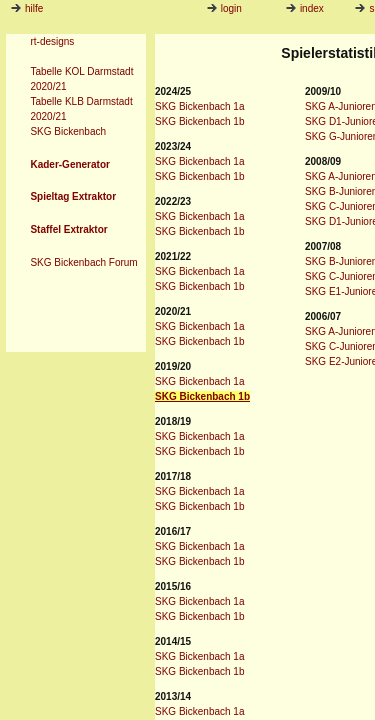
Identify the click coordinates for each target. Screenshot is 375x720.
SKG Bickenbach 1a (200, 106)
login (224, 8)
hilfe (34, 8)
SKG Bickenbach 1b (200, 121)
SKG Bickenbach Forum (83, 262)
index (305, 8)
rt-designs (52, 41)
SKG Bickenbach (68, 131)
